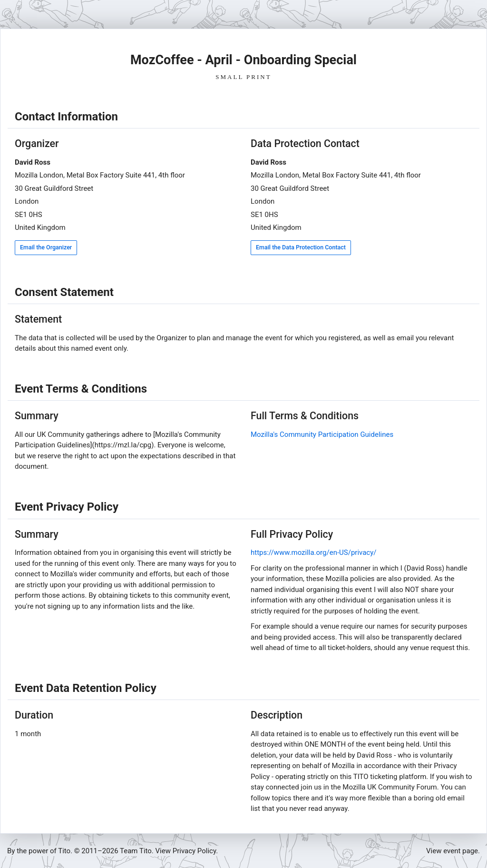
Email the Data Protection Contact (301, 247)
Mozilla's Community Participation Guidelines (322, 434)
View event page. (453, 851)
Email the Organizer (46, 247)
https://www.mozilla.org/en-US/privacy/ (314, 552)
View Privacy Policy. (187, 851)
